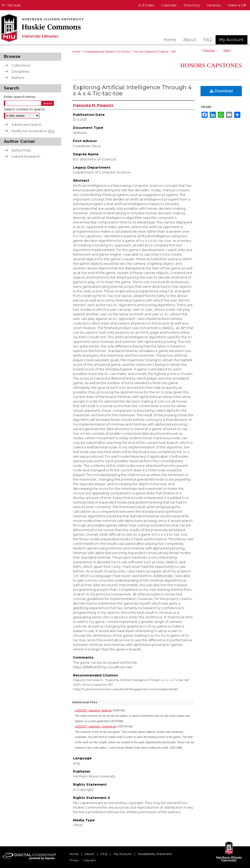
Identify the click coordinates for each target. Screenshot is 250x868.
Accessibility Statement (155, 854)
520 (174, 52)
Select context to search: (25, 109)
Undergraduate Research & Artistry (107, 52)
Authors (18, 78)
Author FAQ (21, 150)
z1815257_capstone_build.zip (93, 710)
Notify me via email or (33, 131)
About (89, 854)
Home (76, 52)
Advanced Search (26, 124)
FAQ (104, 854)
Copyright (90, 860)
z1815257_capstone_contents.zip (96, 726)
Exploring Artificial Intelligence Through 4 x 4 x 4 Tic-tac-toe (132, 90)
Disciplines (20, 71)
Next (227, 50)
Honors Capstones (211, 65)
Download (221, 91)
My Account (123, 854)
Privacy (74, 860)
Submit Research (26, 156)
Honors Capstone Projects (151, 52)
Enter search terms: (20, 97)
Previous (209, 50)
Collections (21, 65)
